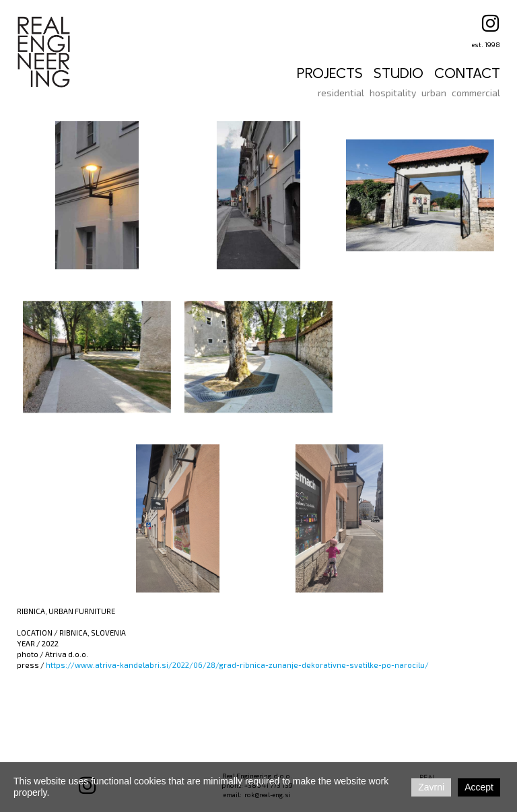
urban (434, 93)
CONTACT (467, 74)
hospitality (393, 93)
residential (341, 93)
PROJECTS (330, 74)
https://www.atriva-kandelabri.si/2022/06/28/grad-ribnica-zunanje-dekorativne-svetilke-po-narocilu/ (237, 665)
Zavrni (431, 787)
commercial (476, 93)
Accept (479, 787)
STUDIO (399, 74)
